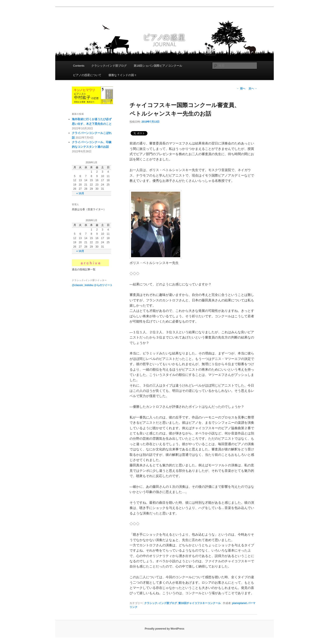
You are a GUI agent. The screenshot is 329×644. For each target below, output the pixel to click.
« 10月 (80, 193)
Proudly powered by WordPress (164, 629)
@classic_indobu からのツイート (92, 285)
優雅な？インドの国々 (123, 75)
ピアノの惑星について (87, 75)
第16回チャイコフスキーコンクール (199, 603)
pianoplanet (239, 603)
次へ (253, 89)
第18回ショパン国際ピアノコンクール (158, 66)
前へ (241, 89)
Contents (79, 66)
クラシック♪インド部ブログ (109, 66)
